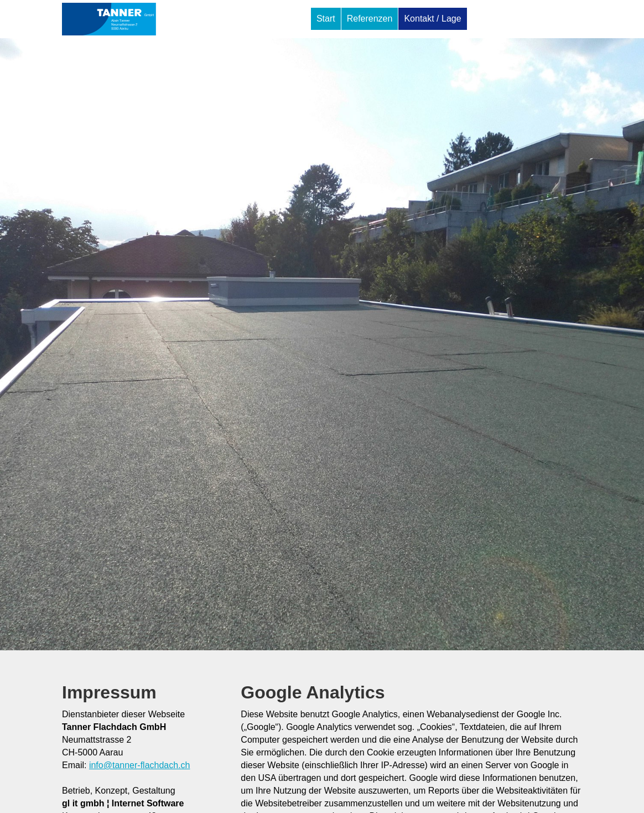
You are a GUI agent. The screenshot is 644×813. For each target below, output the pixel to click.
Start (326, 19)
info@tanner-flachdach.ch (140, 765)
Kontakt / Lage (432, 19)
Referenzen (370, 19)
